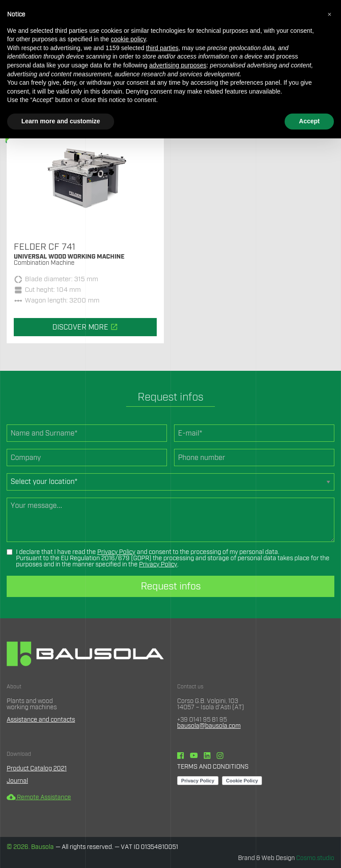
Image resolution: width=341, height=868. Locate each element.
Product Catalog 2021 (37, 769)
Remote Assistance (39, 797)
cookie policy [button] (128, 39)
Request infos (171, 586)
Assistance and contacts (41, 720)
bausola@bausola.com (209, 726)
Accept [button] (309, 121)
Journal (17, 781)
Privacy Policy (116, 552)
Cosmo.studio (315, 858)
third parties (162, 48)
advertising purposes (178, 65)
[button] (329, 14)
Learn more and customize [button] (61, 121)
